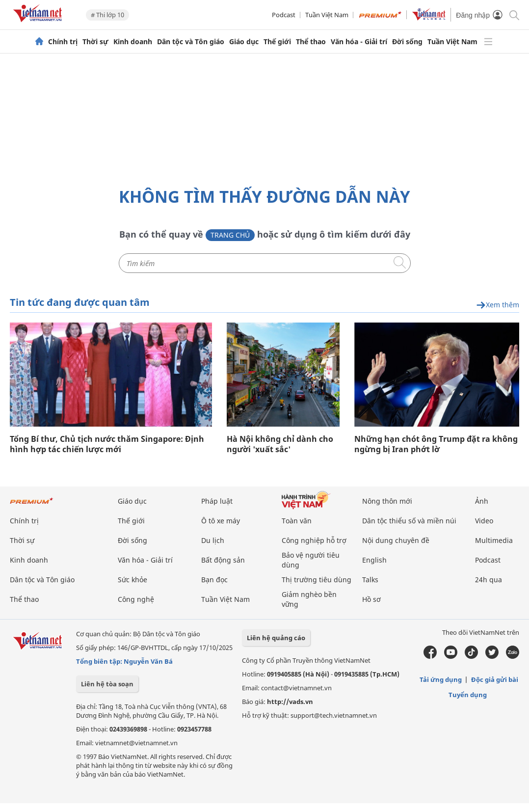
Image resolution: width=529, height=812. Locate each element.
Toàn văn (297, 521)
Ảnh (482, 501)
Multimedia (494, 540)
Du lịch (213, 540)
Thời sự (95, 42)
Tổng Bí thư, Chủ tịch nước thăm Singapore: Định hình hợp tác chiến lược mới (107, 444)
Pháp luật (217, 501)
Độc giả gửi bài (495, 679)
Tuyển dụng (468, 695)
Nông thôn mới (387, 501)
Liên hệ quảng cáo (276, 638)
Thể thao (311, 42)
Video (484, 521)
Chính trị (63, 42)
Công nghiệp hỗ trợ (314, 540)
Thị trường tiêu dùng (317, 580)
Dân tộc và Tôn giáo (191, 42)
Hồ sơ (371, 599)
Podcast (284, 15)
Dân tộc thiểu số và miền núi (409, 521)
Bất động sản (223, 560)
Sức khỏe (132, 580)
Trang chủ (230, 235)
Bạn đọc (214, 580)
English (374, 560)
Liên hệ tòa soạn (107, 684)
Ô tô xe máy (221, 521)
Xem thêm (498, 305)
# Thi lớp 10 (107, 15)
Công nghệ (136, 599)
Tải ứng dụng (441, 679)
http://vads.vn (290, 702)
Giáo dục (244, 42)
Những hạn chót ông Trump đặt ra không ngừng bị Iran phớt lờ (436, 444)
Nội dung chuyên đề (396, 540)
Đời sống (407, 42)
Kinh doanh (133, 42)
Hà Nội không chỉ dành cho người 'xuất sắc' (280, 444)
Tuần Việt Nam (327, 15)
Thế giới (277, 42)
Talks (370, 580)
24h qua (489, 580)
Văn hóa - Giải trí (359, 42)
